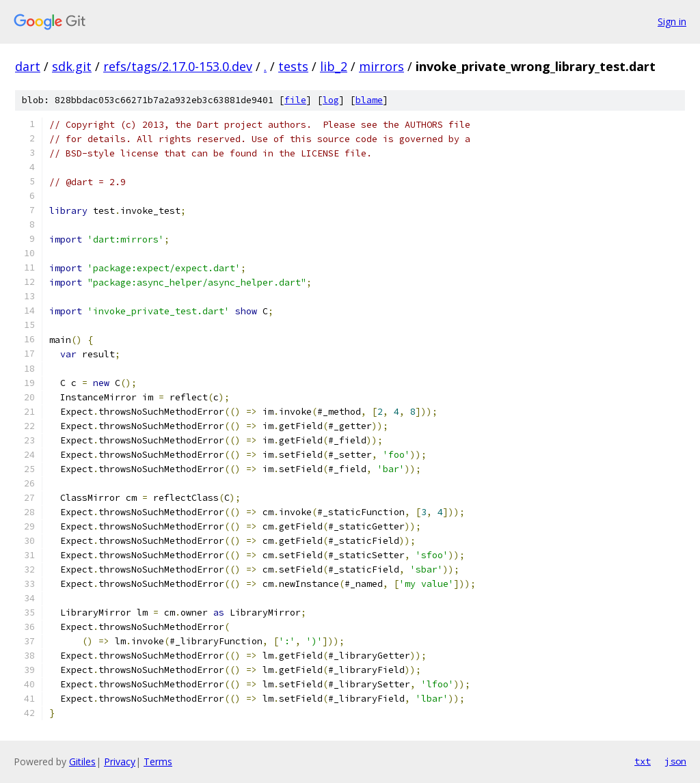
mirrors (381, 66)
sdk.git (72, 66)
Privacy (120, 761)
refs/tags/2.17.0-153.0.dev (178, 66)
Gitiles (82, 761)
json (675, 761)
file (295, 100)
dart (28, 66)
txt (643, 761)
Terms (158, 761)
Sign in (672, 22)
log (331, 100)
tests (293, 66)
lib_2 (334, 66)
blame (369, 100)
